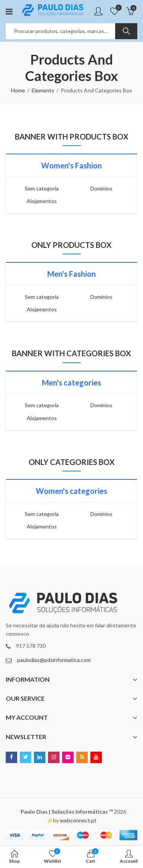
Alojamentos (42, 201)
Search (126, 31)
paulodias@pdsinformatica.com (54, 660)
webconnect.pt (78, 820)
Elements (43, 90)
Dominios (101, 188)
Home (18, 90)
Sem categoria (42, 188)
